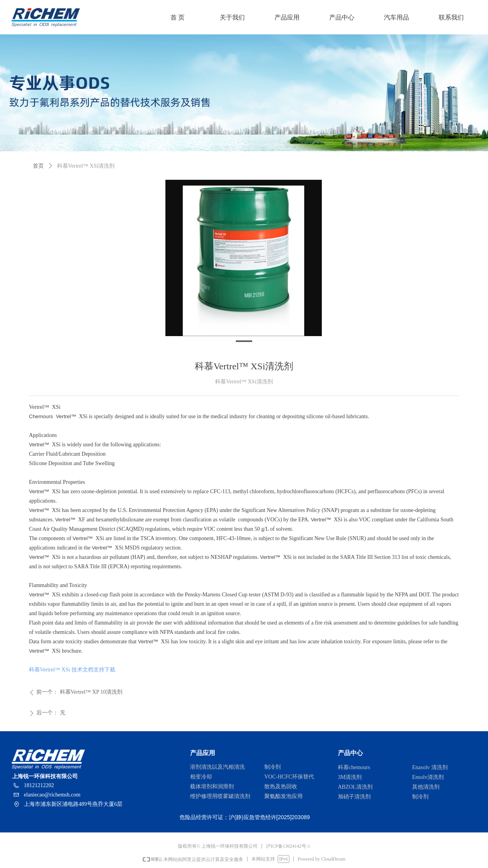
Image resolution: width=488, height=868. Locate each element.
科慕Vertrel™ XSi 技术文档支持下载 (72, 670)
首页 (38, 166)
